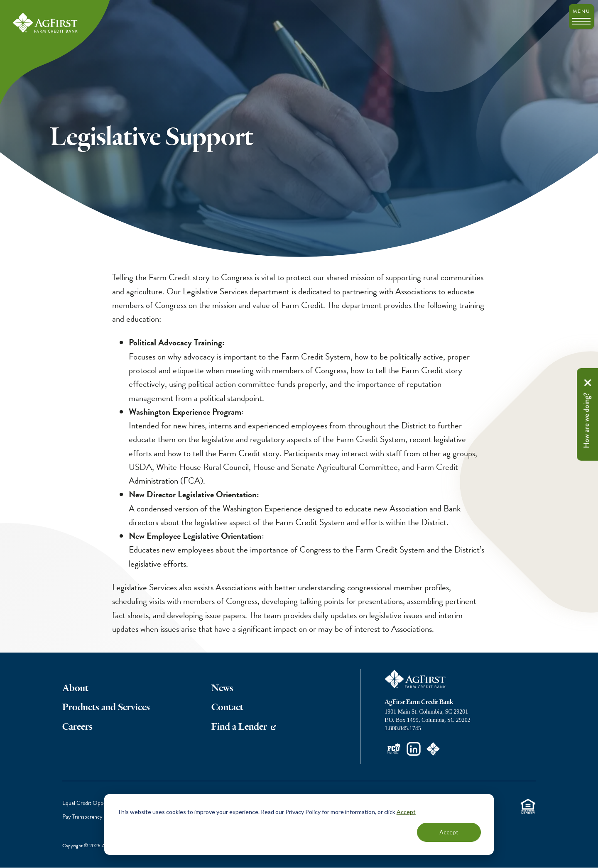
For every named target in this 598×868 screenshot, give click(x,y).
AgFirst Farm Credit (416, 679)
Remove (588, 383)
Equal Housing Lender (528, 806)
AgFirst (46, 23)
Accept (406, 812)
